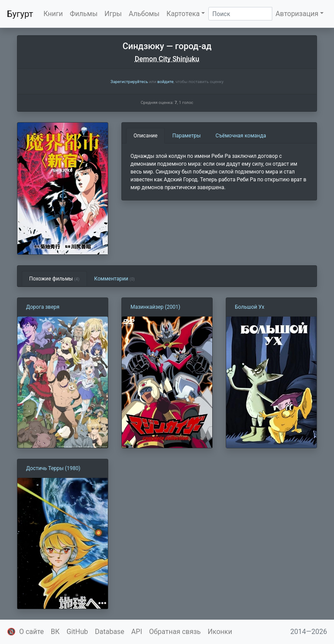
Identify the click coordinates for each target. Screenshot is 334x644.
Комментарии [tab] (115, 279)
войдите (165, 82)
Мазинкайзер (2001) (155, 307)
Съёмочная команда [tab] (241, 136)
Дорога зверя (43, 307)
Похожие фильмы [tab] (54, 279)
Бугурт (20, 14)
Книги (53, 14)
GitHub (77, 632)
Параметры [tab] (186, 136)
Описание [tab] (145, 136)
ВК (55, 632)
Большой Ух (250, 307)
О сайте (32, 632)
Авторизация (297, 14)
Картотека (183, 14)
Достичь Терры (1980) (53, 468)
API (137, 632)
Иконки (220, 632)
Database (110, 632)
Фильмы (84, 14)
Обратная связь (175, 632)
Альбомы (144, 14)
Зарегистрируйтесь (129, 82)
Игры (113, 14)
